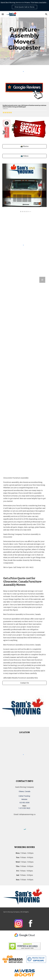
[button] (3, 14)
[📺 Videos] (24, 156)
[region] (24, 6)
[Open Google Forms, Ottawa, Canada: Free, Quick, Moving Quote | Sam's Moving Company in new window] (42, 280)
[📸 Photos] (24, 146)
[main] (24, 39)
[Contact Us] (24, 683)
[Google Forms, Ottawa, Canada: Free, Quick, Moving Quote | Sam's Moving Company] (24, 373)
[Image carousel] (24, 188)
